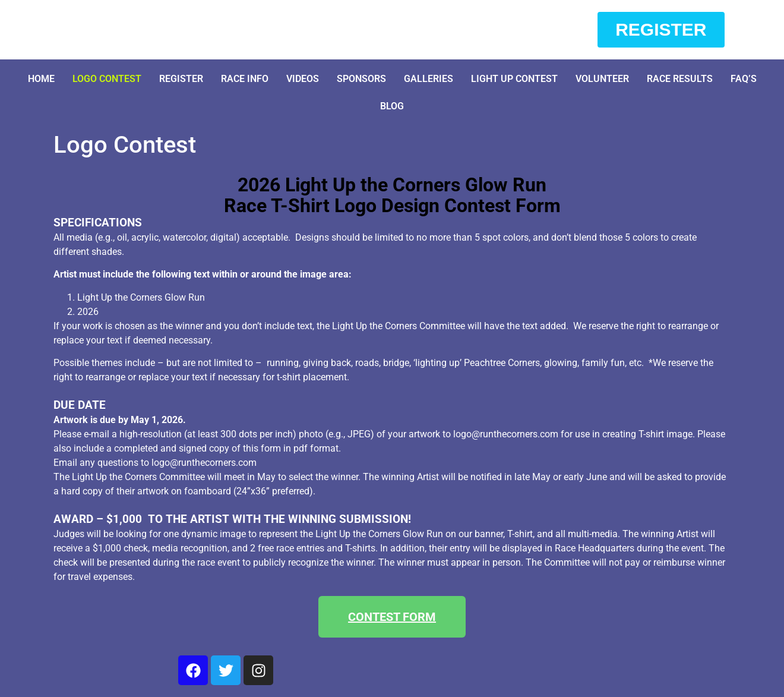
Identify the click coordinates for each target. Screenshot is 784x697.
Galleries (429, 79)
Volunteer (602, 79)
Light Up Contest (514, 79)
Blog (392, 106)
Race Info (245, 79)
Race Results (680, 79)
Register (181, 79)
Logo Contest (107, 79)
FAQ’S (744, 79)
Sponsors (361, 79)
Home (41, 79)
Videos (303, 79)
